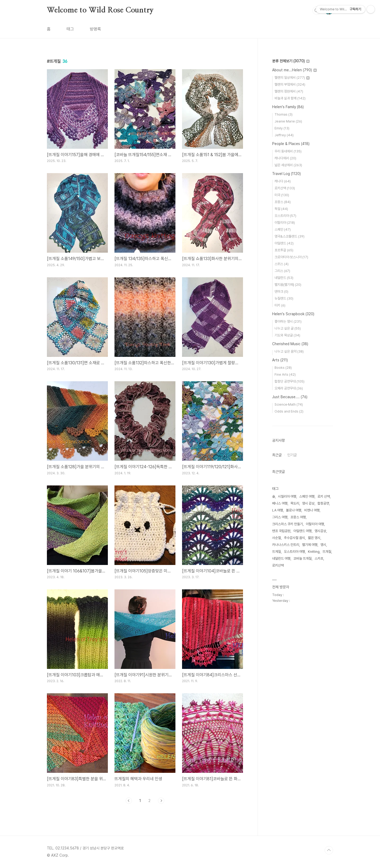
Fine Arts (285, 374)
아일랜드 (284, 243)
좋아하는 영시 (288, 321)
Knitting (314, 552)
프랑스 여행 (298, 517)
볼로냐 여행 (294, 510)
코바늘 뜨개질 (302, 558)
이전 (129, 801)
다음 (161, 801)
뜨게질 (277, 552)
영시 (323, 545)
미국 (282, 195)
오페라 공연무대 (289, 388)
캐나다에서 (285, 158)
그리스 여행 (280, 517)
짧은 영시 (314, 538)
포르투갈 (284, 250)
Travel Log (286, 174)
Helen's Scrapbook (293, 314)
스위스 (282, 264)
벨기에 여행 (310, 545)
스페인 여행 (307, 496)
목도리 (295, 503)
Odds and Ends (289, 411)
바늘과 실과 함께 (290, 98)
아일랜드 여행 (302, 531)
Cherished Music (290, 344)
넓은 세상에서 (288, 165)
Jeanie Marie (288, 121)
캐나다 (283, 181)
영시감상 (320, 531)
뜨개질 (327, 552)
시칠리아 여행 (287, 496)
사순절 (277, 538)
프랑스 (283, 202)
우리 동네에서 (288, 151)
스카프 (319, 558)
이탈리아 (285, 223)
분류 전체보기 (291, 61)
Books (283, 368)
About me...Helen (294, 70)
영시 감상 (308, 503)
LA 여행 (278, 510)
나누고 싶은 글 (288, 328)
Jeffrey (284, 135)
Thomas (284, 114)
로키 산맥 (324, 496)
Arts (280, 360)
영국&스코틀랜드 (290, 236)
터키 (280, 305)
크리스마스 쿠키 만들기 (288, 524)
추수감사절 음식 (294, 538)
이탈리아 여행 (315, 524)
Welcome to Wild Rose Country (100, 10)
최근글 (277, 455)
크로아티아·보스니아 (291, 257)
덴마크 (281, 291)
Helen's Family (288, 107)
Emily (282, 128)
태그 (70, 29)
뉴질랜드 (284, 298)
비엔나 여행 (312, 510)
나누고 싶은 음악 (289, 351)
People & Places (291, 144)
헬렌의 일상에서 (292, 78)
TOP (329, 850)
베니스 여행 (280, 503)
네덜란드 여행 (281, 558)
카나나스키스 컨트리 (286, 545)
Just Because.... (290, 397)
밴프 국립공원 (281, 531)
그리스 (282, 271)
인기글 (292, 455)
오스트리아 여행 (294, 552)
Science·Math (289, 404)
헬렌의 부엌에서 (290, 84)
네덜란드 (284, 278)
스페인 (283, 229)
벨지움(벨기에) (288, 285)
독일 (281, 209)
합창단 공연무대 (290, 381)
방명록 (95, 29)
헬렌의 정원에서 (289, 91)
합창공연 (323, 503)
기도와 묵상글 (287, 335)
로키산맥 (285, 188)
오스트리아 (285, 216)
